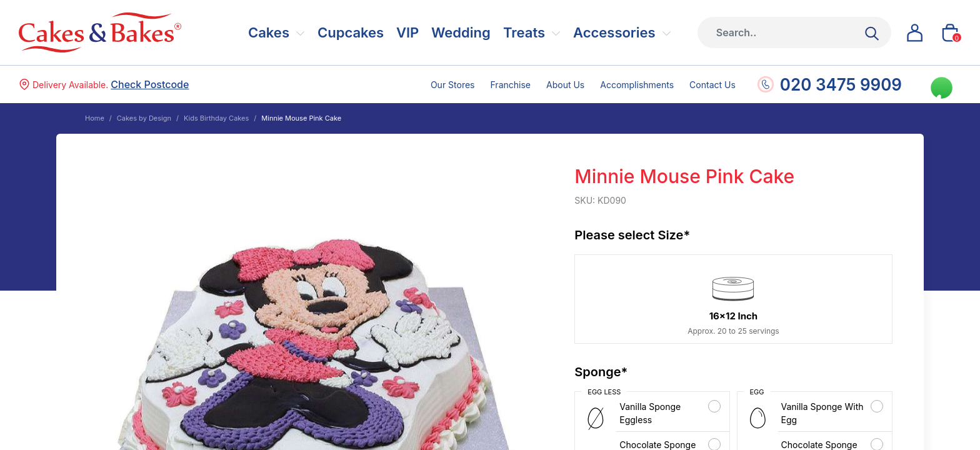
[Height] (794, 32)
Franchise (511, 85)
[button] (915, 32)
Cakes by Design (144, 118)
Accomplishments (637, 85)
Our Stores (453, 85)
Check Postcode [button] (150, 84)
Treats (524, 32)
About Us (565, 85)
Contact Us (712, 85)
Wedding (461, 32)
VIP (407, 32)
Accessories (614, 32)
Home (95, 118)
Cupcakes (351, 32)
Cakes (269, 32)
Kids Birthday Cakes (216, 118)
